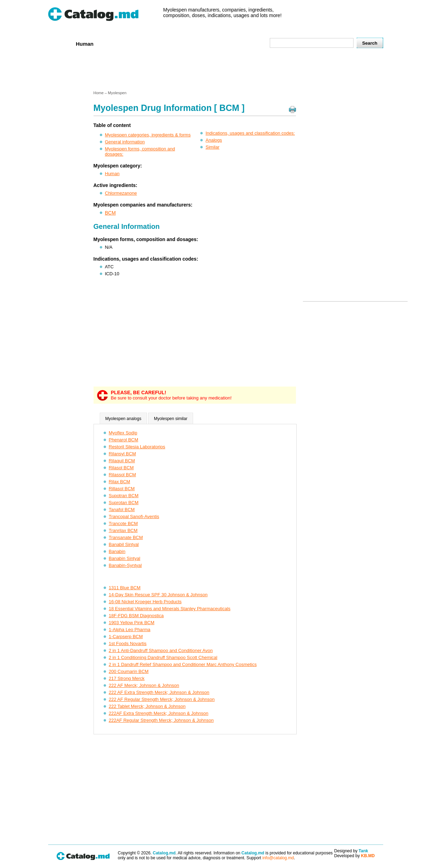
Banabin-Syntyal (125, 565)
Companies (149, 43)
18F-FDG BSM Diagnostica (136, 616)
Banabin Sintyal (125, 558)
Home (60, 43)
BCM (110, 213)
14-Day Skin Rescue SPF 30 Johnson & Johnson (158, 595)
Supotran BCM (124, 496)
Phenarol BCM (124, 440)
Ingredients (185, 43)
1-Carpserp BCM (126, 637)
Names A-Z (222, 43)
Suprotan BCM (124, 503)
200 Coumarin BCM (129, 671)
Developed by (355, 856)
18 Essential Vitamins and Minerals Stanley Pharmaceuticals (170, 609)
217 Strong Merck (127, 678)
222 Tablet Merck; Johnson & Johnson (147, 706)
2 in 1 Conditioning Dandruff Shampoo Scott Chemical (163, 657)
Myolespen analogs (123, 419)
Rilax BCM (120, 482)
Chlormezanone (121, 193)
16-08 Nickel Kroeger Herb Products (145, 602)
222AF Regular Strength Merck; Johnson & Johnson (161, 720)
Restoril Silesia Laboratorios (137, 447)
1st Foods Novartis (128, 643)
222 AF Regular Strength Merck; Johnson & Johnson (162, 699)
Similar (213, 147)
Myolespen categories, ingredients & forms (148, 135)
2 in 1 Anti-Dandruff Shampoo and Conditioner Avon (161, 650)
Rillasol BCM (122, 489)
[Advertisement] (215, 71)
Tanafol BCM (122, 510)
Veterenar (114, 43)
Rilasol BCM (121, 468)
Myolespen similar (171, 419)
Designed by (351, 851)
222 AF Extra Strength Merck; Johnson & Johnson (159, 692)
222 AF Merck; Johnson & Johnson (144, 685)
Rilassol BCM (122, 475)
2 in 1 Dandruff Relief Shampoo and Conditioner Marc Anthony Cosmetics (183, 664)
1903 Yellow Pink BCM (132, 623)
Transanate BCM (126, 537)
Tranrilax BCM (123, 530)
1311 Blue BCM (125, 588)
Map (249, 43)
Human (85, 44)
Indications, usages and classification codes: (250, 133)
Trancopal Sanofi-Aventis (134, 517)
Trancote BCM (123, 523)
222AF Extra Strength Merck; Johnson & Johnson (159, 713)
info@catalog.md (278, 858)
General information (125, 142)
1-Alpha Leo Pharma (130, 630)
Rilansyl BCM (122, 454)
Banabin (117, 551)
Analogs (214, 140)
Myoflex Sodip (123, 433)
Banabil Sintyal (124, 544)
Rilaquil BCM (122, 461)
